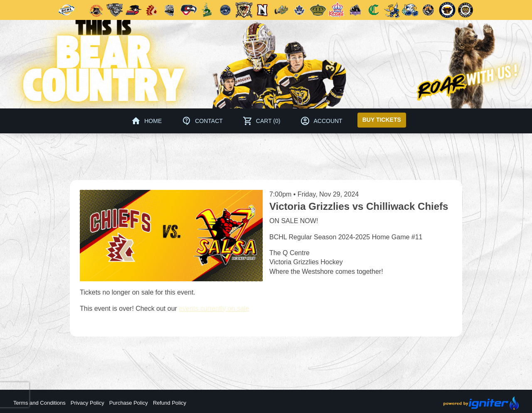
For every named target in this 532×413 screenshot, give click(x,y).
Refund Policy (170, 403)
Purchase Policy (129, 403)
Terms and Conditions (39, 403)
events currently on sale (214, 309)
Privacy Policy (87, 403)
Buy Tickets (382, 120)
